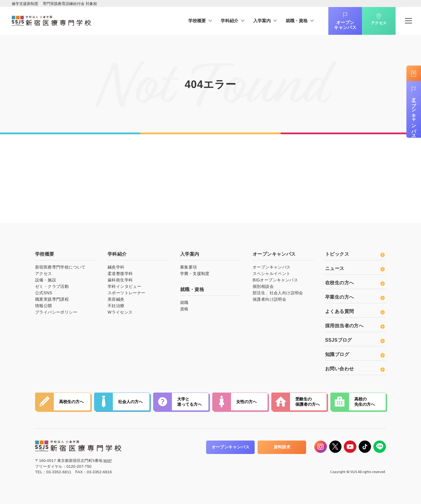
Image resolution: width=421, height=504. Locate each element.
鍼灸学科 (116, 267)
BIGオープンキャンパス (275, 280)
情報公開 (44, 306)
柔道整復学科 (120, 273)
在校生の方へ (355, 283)
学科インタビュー (124, 286)
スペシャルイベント (272, 273)
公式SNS (44, 293)
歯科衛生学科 (120, 280)
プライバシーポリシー (56, 312)
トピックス (355, 254)
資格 (184, 309)
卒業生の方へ (355, 297)
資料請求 (277, 447)
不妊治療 (116, 306)
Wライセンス (120, 312)
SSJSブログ (355, 340)
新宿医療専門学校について (60, 267)
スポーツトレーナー (127, 293)
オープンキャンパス (341, 25)
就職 (184, 302)
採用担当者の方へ (355, 326)
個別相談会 (263, 286)
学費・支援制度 (195, 273)
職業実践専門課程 (52, 299)
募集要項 (189, 267)
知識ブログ (355, 354)
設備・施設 (46, 280)
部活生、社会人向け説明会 (278, 293)
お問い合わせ (355, 369)
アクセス (375, 26)
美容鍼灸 (116, 299)
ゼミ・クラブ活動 (52, 286)
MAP (108, 461)
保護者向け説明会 (269, 299)
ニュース (355, 268)
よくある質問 (355, 311)
